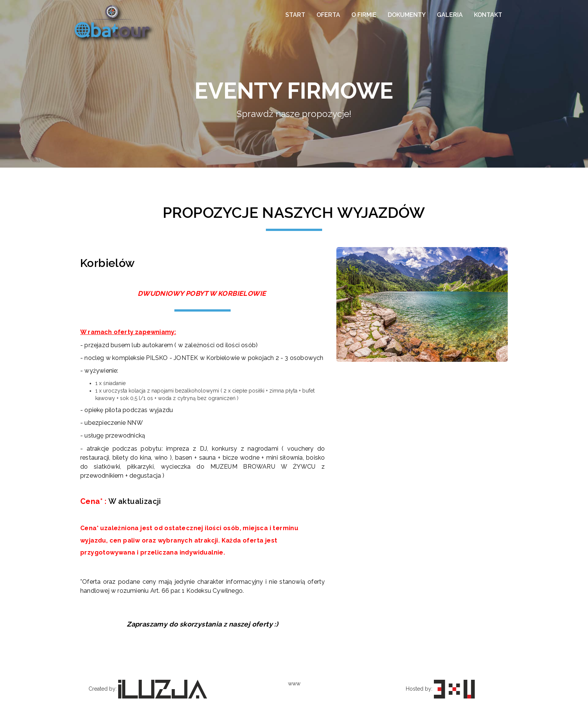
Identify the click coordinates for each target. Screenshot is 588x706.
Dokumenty (407, 15)
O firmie (364, 15)
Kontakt (488, 15)
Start (295, 15)
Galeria (450, 15)
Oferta (328, 15)
